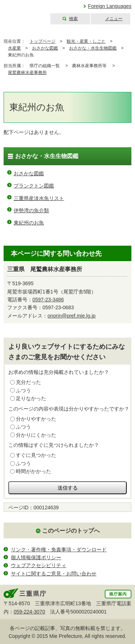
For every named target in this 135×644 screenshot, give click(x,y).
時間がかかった (33, 471)
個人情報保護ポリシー (36, 557)
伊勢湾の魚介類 (31, 210)
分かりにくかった (36, 435)
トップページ (42, 41)
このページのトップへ (71, 531)
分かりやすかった (36, 419)
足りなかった (31, 398)
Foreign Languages (110, 6)
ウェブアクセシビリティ (39, 565)
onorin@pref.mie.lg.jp (71, 316)
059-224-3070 (29, 612)
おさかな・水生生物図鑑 (93, 48)
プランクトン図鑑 (34, 186)
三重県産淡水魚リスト (39, 198)
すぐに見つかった (36, 455)
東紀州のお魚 (29, 223)
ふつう (23, 390)
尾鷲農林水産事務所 (27, 73)
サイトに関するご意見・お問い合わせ (54, 574)
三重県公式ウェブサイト (24, 12)
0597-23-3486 (48, 300)
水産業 (14, 48)
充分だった (28, 382)
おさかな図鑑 (45, 48)
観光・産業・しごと (86, 41)
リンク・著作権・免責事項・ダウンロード (59, 550)
